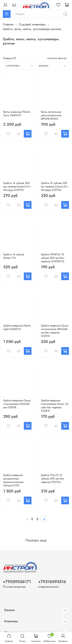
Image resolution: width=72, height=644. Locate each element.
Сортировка (21, 66)
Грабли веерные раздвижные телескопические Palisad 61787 (13, 480)
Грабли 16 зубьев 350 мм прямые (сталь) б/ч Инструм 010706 (54, 186)
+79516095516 (52, 582)
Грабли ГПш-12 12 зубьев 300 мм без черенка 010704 (52, 479)
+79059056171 (17, 582)
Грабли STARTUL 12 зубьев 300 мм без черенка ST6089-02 (53, 258)
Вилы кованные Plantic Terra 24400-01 (17, 114)
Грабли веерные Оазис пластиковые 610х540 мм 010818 (17, 404)
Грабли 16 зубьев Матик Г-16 (14, 256)
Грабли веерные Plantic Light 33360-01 (17, 327)
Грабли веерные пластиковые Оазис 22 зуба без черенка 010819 (55, 406)
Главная (8, 24)
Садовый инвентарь (32, 24)
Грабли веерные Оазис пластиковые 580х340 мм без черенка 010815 (55, 331)
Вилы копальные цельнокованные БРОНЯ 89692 (51, 115)
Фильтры (54, 66)
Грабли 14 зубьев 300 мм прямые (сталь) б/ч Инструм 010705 (17, 186)
